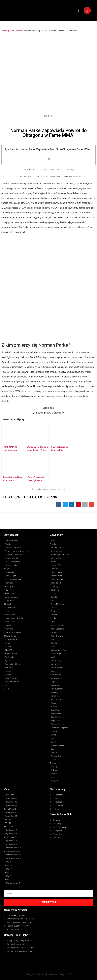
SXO (70, 974)
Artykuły (19, 31)
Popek (58, 176)
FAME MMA (77, 176)
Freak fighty (71, 170)
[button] (79, 10)
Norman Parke (49, 176)
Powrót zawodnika (58, 489)
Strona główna (8, 31)
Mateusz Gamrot (35, 176)
